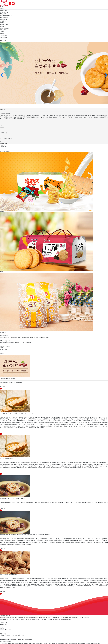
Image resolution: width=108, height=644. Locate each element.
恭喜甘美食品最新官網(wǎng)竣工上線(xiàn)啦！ (11, 383)
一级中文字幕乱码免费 (95, 643)
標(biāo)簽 (25, 639)
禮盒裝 (2, 272)
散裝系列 (2, 211)
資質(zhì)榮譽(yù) (4, 336)
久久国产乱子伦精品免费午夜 (51, 643)
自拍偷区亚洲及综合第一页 (64, 643)
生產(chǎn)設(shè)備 (5, 341)
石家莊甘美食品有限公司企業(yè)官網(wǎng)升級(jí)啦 (13, 498)
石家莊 (20, 639)
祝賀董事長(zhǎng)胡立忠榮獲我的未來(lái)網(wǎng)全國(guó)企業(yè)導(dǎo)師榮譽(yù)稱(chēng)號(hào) (25, 535)
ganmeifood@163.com (5, 630)
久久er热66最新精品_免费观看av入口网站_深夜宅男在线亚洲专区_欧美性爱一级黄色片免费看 (22, 643)
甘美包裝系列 (3, 332)
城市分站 (30, 639)
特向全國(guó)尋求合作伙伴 (6, 458)
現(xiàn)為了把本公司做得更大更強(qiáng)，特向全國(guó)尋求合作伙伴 (17, 413)
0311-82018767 (4, 41)
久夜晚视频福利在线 (75, 643)
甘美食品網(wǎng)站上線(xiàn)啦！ (8, 378)
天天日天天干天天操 (85, 643)
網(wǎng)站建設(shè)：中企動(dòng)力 (9, 639)
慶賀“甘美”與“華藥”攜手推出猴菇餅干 (9, 575)
